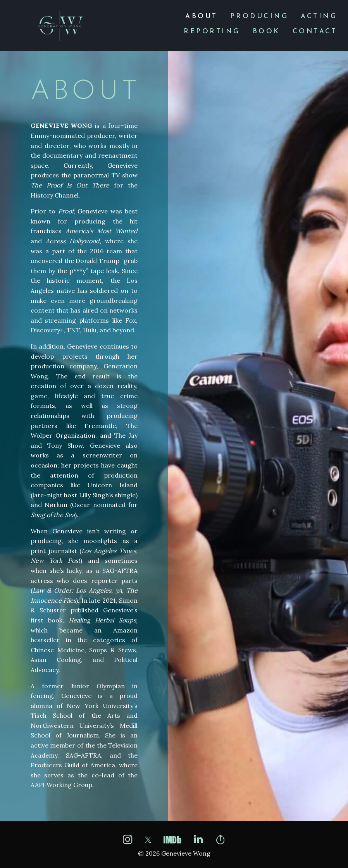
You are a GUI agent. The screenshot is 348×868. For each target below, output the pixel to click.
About (202, 16)
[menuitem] (202, 16)
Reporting (212, 32)
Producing (259, 16)
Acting (319, 16)
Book (266, 32)
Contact (315, 32)
